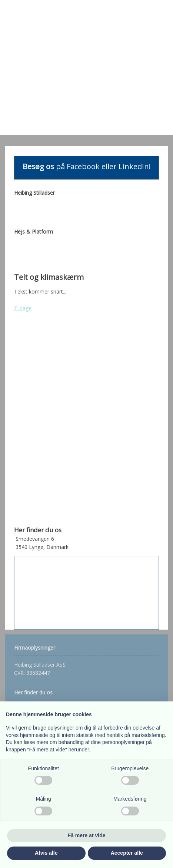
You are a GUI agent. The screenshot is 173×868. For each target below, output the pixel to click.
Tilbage (23, 308)
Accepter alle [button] (127, 853)
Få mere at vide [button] (87, 835)
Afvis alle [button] (46, 853)
